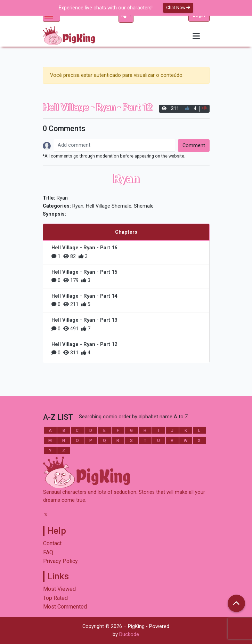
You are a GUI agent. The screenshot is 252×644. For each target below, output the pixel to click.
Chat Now (178, 7)
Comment (194, 146)
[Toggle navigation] (196, 36)
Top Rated (55, 598)
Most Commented (65, 607)
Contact (52, 543)
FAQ (48, 552)
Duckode (129, 634)
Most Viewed (59, 589)
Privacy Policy (60, 561)
